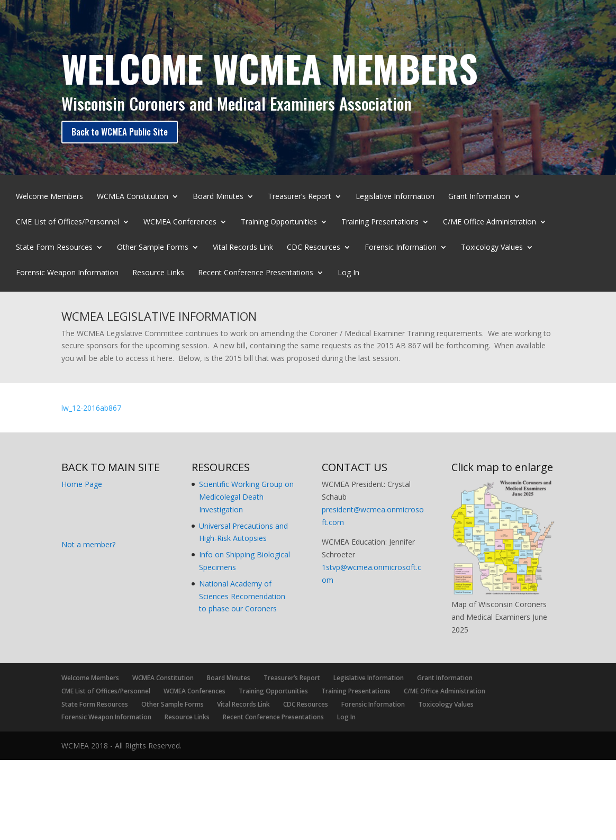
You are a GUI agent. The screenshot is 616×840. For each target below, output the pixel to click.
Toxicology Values (492, 248)
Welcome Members (49, 197)
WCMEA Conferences (180, 222)
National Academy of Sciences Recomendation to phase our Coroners (242, 596)
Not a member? (88, 544)
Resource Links (158, 273)
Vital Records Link (243, 248)
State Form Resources (54, 248)
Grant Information (479, 197)
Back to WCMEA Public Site (120, 132)
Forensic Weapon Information (67, 273)
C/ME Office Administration (490, 222)
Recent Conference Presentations (256, 273)
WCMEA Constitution (133, 197)
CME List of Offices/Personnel (67, 222)
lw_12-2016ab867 (91, 408)
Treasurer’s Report (300, 197)
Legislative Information (395, 197)
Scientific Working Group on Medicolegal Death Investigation (246, 497)
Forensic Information (401, 248)
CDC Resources (314, 248)
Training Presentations (380, 222)
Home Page (82, 484)
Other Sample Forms (153, 248)
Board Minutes (218, 197)
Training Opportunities (279, 222)
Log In (348, 273)
